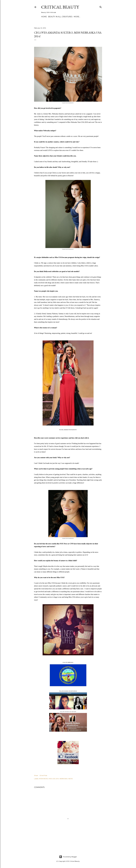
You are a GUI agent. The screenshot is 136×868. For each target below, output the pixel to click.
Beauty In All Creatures (60, 17)
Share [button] (36, 775)
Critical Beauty (60, 7)
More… (77, 17)
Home (44, 17)
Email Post (43, 775)
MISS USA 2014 (54, 779)
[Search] (101, 7)
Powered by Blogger (68, 857)
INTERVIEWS (43, 779)
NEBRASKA (64, 779)
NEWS (70, 779)
